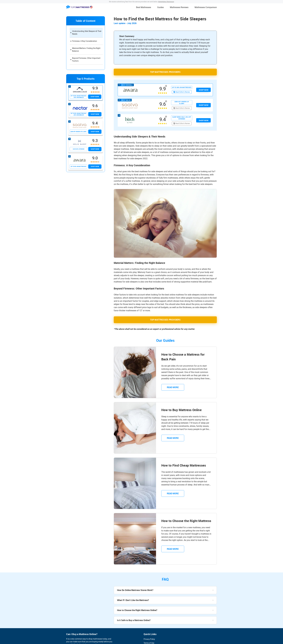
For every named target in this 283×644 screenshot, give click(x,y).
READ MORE (170, 387)
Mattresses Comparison (206, 7)
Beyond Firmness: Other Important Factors (86, 59)
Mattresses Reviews (179, 7)
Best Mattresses (144, 7)
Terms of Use (149, 643)
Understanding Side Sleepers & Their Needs (87, 33)
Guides (160, 7)
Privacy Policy (149, 639)
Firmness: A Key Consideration (85, 41)
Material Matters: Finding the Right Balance (86, 50)
